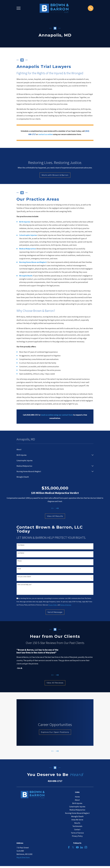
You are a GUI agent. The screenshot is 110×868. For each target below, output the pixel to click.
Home (77, 797)
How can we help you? (25, 585)
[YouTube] (77, 847)
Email (19, 569)
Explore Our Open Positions (55, 732)
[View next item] (57, 508)
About (77, 800)
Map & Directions (23, 857)
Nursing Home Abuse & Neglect (77, 813)
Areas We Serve (77, 820)
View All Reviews (55, 683)
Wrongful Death (77, 816)
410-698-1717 (55, 781)
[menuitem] (55, 450)
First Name (21, 545)
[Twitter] (73, 847)
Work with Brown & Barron (55, 175)
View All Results (55, 516)
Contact (77, 830)
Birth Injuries (77, 803)
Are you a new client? (24, 577)
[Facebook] (69, 847)
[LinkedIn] (82, 847)
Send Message (55, 612)
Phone (20, 561)
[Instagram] (86, 847)
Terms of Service (77, 833)
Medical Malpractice (77, 810)
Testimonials (77, 826)
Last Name (21, 553)
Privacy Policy (77, 836)
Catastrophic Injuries (77, 807)
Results (77, 823)
